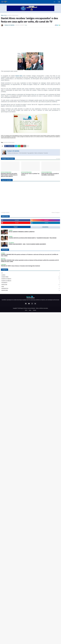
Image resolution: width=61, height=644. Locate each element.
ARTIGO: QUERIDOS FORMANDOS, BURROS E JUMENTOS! (22, 232)
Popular (16, 227)
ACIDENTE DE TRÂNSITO (31, 281)
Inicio (26, 310)
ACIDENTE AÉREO (31, 277)
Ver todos (58, 159)
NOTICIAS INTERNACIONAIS (13, 15)
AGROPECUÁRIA (31, 291)
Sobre (30, 310)
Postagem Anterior (5, 213)
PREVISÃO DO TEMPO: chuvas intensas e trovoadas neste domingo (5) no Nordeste (20, 266)
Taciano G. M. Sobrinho (13, 151)
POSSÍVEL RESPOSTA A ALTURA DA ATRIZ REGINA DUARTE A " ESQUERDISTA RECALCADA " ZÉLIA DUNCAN (33, 238)
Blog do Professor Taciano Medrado (28, 308)
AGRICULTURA (31, 285)
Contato (34, 310)
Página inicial (4, 15)
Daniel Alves (19, 76)
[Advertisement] (31, 38)
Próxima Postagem (55, 213)
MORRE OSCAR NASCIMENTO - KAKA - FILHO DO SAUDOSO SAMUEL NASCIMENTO (27, 244)
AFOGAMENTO (31, 283)
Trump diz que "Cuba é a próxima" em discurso (30, 174)
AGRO (31, 287)
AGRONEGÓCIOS (31, 289)
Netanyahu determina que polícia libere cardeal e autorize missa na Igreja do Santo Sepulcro (9, 175)
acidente (31, 275)
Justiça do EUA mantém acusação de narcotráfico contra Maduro (50, 174)
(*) (31, 273)
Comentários (45, 227)
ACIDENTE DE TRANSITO (31, 279)
